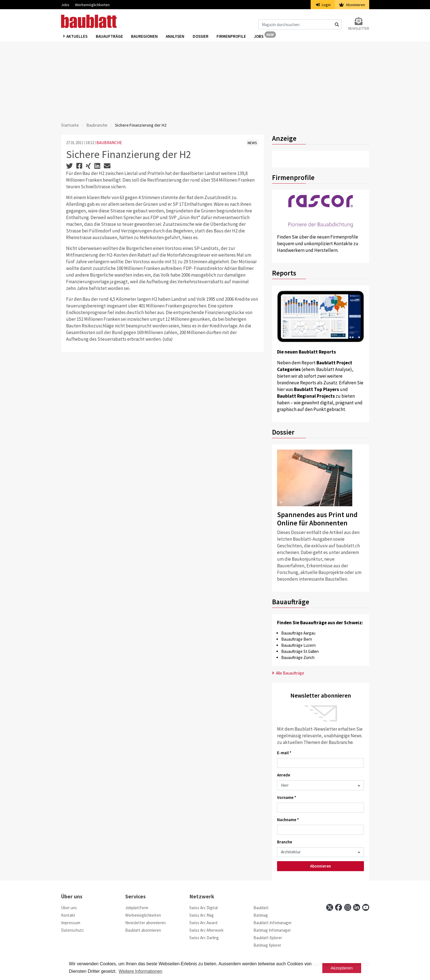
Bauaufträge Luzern (298, 645)
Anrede (284, 775)
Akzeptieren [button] (342, 968)
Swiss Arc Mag (202, 915)
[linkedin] (357, 907)
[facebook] (339, 907)
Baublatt (261, 908)
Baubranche (97, 125)
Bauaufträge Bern (297, 639)
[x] (330, 907)
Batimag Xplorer (267, 945)
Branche (285, 842)
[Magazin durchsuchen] (300, 24)
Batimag (261, 915)
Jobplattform (137, 908)
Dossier (201, 37)
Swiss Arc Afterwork (206, 930)
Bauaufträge (110, 37)
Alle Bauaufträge (288, 673)
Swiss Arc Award (203, 923)
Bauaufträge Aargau (298, 633)
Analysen (176, 37)
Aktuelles (77, 37)
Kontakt (68, 915)
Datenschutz (72, 930)
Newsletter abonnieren (145, 923)
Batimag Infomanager (272, 930)
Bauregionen (145, 37)
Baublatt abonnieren (143, 930)
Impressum (71, 923)
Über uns (69, 908)
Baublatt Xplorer (268, 938)
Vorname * (287, 797)
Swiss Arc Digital (203, 908)
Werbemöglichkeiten (92, 5)
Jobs (65, 5)
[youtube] (366, 907)
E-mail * (284, 753)
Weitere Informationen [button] (141, 971)
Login (323, 5)
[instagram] (348, 907)
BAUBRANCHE (109, 143)
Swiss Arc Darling (204, 938)
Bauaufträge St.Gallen (300, 651)
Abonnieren (352, 5)
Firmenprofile (232, 37)
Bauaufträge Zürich (298, 657)
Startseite (70, 125)
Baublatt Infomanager (273, 923)
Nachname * (288, 820)
